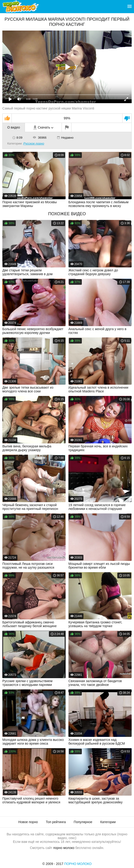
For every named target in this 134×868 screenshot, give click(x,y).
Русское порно (34, 143)
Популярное (83, 822)
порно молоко (64, 848)
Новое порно (28, 822)
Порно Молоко (78, 864)
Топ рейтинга (56, 822)
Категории (108, 822)
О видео (14, 127)
